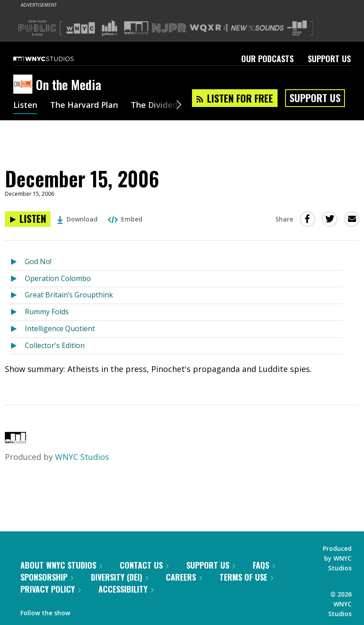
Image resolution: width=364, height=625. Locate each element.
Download (77, 219)
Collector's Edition (55, 345)
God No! (38, 261)
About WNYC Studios (61, 565)
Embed (125, 219)
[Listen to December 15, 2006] (28, 219)
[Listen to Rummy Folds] (18, 312)
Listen (25, 106)
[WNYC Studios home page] (55, 59)
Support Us (329, 59)
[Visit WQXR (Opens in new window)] (209, 28)
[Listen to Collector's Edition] (18, 346)
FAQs (264, 565)
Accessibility (126, 589)
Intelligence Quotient (60, 328)
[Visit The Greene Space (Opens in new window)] (297, 28)
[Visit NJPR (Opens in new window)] (169, 28)
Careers (184, 577)
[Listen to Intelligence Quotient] (18, 329)
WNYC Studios (82, 457)
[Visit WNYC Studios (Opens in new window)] (136, 28)
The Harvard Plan (84, 106)
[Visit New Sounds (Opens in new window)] (257, 28)
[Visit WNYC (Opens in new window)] (81, 28)
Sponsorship (47, 577)
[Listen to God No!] (18, 262)
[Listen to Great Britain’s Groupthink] (18, 295)
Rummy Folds (47, 312)
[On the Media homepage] (25, 85)
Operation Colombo (58, 278)
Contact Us (144, 565)
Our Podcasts (267, 59)
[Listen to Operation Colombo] (18, 279)
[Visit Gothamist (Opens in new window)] (110, 28)
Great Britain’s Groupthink (69, 295)
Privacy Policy (51, 589)
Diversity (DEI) (119, 577)
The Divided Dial (163, 106)
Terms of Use (246, 577)
